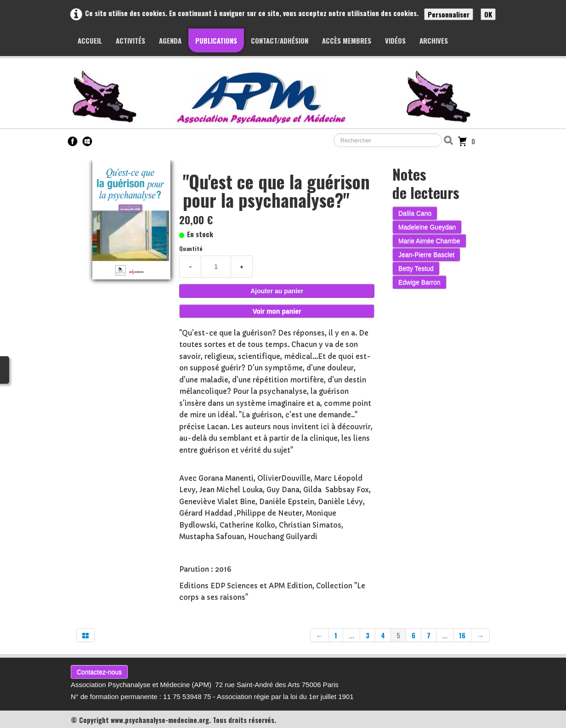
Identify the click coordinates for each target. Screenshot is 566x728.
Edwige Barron (419, 282)
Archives (434, 40)
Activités (130, 40)
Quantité (191, 248)
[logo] (284, 97)
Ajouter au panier (277, 291)
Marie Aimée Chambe (429, 241)
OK (488, 14)
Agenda (170, 40)
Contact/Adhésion (280, 40)
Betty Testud (416, 268)
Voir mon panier (277, 311)
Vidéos (395, 40)
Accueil (90, 40)
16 (462, 635)
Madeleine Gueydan (427, 227)
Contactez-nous (99, 672)
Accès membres (347, 40)
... (351, 635)
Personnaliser (449, 14)
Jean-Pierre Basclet (426, 255)
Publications (216, 40)
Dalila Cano (415, 213)
